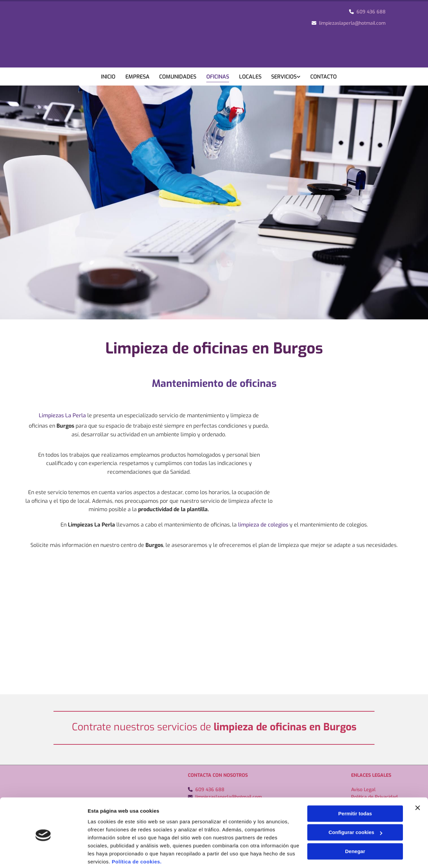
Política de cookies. (137, 836)
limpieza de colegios (263, 524)
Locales (251, 77)
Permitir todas (355, 788)
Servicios (285, 77)
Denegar (355, 826)
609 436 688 (371, 12)
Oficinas (218, 77)
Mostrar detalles (107, 855)
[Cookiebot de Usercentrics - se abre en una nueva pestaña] (43, 855)
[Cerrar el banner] (418, 782)
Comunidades (178, 77)
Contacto (324, 77)
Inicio (108, 77)
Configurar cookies (355, 807)
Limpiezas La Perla (62, 415)
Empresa (137, 77)
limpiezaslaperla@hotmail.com (352, 23)
